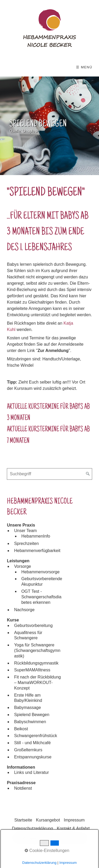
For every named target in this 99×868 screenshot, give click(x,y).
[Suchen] (88, 474)
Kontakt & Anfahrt (73, 828)
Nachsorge (24, 610)
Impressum (74, 820)
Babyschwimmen (30, 722)
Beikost (21, 729)
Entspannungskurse (33, 757)
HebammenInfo (36, 536)
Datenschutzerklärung (32, 828)
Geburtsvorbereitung (33, 626)
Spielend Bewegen (32, 715)
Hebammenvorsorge (41, 572)
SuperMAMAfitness (32, 670)
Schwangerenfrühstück (36, 736)
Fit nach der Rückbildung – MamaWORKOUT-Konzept (37, 683)
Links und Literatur (31, 772)
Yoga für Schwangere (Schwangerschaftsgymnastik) (37, 650)
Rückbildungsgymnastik (36, 663)
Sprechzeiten (26, 543)
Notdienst (23, 788)
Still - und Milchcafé (32, 743)
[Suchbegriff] (49, 474)
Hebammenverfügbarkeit (37, 551)
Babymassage (27, 708)
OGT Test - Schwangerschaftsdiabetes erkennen (41, 597)
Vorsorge (22, 566)
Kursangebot (48, 820)
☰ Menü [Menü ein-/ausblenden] (84, 67)
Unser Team (25, 531)
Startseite (23, 820)
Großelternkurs (28, 750)
